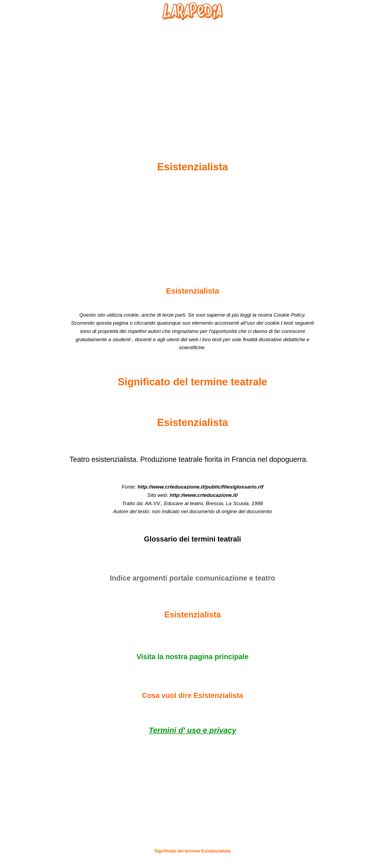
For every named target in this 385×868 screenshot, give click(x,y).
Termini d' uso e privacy (192, 730)
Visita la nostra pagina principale (192, 657)
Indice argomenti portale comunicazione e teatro (192, 578)
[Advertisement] (192, 78)
